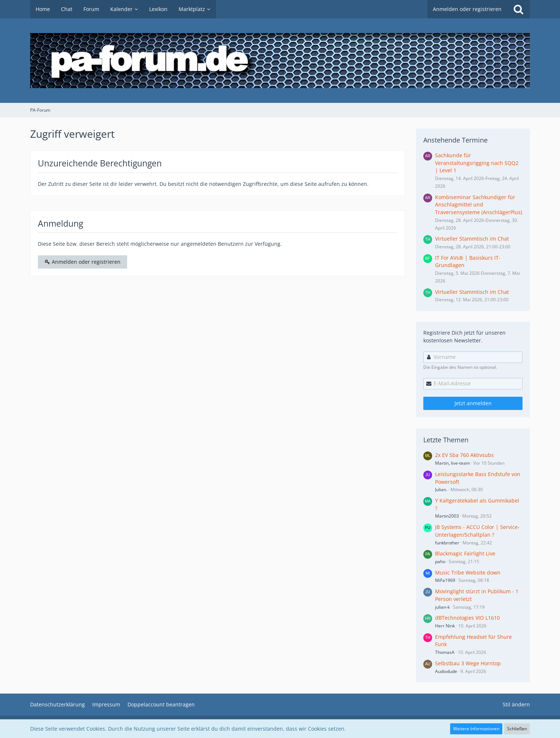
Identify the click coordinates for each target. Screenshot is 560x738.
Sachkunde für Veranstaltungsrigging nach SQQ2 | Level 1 (477, 163)
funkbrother (447, 543)
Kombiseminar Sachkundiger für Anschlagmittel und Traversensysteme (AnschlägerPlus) (479, 205)
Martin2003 (447, 516)
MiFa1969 (445, 580)
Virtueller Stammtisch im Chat (472, 239)
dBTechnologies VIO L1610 (467, 618)
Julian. (441, 489)
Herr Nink (445, 626)
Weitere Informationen (476, 729)
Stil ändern (516, 704)
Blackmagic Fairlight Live (465, 553)
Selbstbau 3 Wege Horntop (468, 663)
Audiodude (446, 671)
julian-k (442, 607)
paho (440, 561)
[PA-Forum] (280, 61)
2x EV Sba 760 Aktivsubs (464, 455)
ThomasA (445, 652)
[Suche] (518, 9)
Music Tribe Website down (468, 573)
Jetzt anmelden (473, 403)
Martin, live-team (453, 463)
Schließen (517, 729)
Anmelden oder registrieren (467, 9)
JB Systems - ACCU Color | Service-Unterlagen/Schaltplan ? (477, 531)
